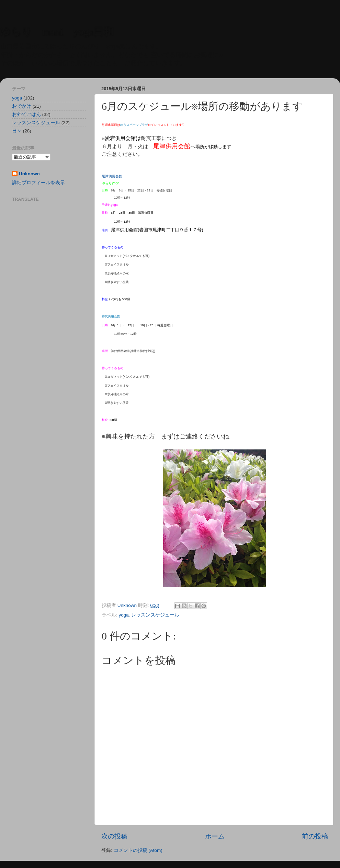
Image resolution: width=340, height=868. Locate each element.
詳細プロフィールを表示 (38, 183)
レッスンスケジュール (155, 615)
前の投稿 (315, 836)
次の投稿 (114, 836)
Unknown (29, 174)
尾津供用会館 (112, 176)
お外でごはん (26, 114)
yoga (124, 615)
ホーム (215, 836)
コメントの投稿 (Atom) (138, 850)
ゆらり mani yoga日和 (57, 31)
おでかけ (22, 106)
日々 (17, 131)
